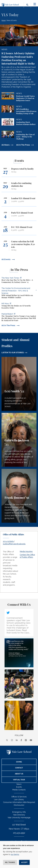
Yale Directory (19, 815)
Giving (19, 762)
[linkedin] (17, 740)
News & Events (12, 20)
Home (3, 20)
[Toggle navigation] (35, 4)
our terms (15, 854)
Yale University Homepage (19, 818)
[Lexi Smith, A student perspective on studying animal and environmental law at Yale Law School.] (19, 384)
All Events (6, 259)
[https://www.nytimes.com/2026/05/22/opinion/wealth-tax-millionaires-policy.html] (19, 280)
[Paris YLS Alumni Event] (19, 216)
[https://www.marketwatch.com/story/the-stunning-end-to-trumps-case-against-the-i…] (19, 317)
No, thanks (10, 862)
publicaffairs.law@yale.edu (14, 544)
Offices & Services (19, 797)
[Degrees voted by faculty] (19, 172)
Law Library (19, 799)
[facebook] (21, 740)
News (19, 784)
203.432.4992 (19, 833)
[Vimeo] (26, 740)
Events (19, 787)
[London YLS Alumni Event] (19, 202)
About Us (19, 774)
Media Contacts (19, 790)
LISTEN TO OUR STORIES (13, 353)
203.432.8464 (8, 541)
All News (6, 145)
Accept (24, 862)
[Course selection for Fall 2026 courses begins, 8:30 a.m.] (19, 247)
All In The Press (23, 145)
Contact (19, 768)
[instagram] (12, 740)
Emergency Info (19, 812)
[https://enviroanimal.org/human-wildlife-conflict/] (19, 293)
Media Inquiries (26, 551)
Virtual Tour (19, 780)
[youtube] (31, 740)
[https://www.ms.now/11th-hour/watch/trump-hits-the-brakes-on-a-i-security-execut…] (19, 306)
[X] (7, 740)
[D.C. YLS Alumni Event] (19, 231)
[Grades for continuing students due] (19, 187)
